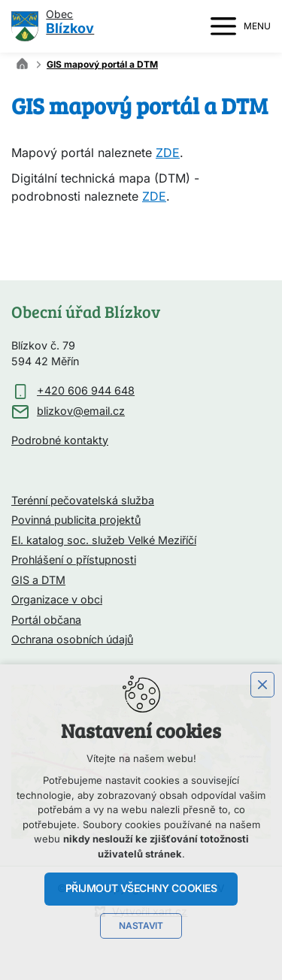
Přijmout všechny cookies (141, 888)
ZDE (168, 153)
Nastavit (141, 926)
